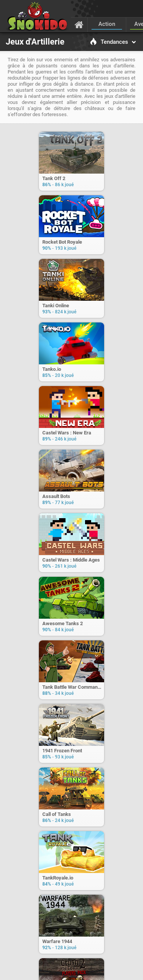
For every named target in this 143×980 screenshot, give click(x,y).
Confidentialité (88, 971)
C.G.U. (43, 971)
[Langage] (129, 971)
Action (107, 24)
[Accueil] (79, 24)
